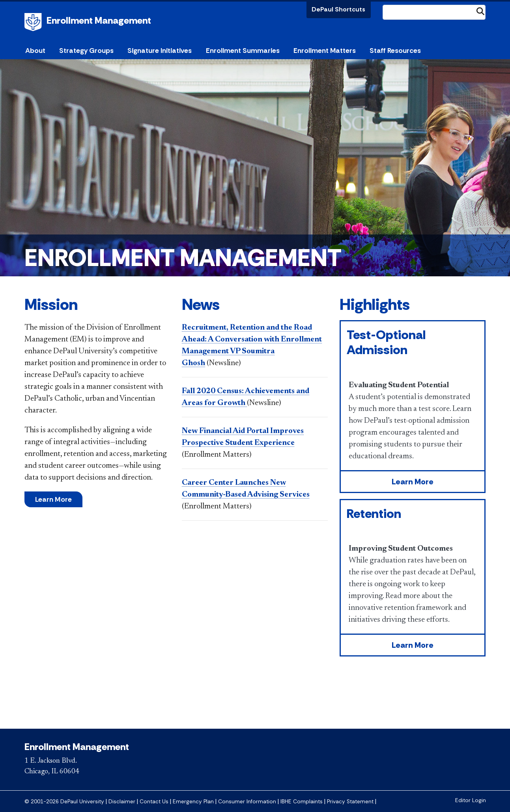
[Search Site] (434, 12)
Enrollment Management (99, 20)
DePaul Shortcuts (338, 9)
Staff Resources (395, 51)
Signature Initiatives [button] (160, 51)
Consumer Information (247, 802)
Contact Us (154, 802)
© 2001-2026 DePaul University (64, 802)
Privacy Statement (350, 802)
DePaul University (34, 22)
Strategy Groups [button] (86, 51)
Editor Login (471, 800)
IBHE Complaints (302, 802)
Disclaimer (122, 802)
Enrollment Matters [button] (325, 51)
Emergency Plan (193, 802)
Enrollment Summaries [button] (243, 51)
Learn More (53, 499)
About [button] (35, 51)
